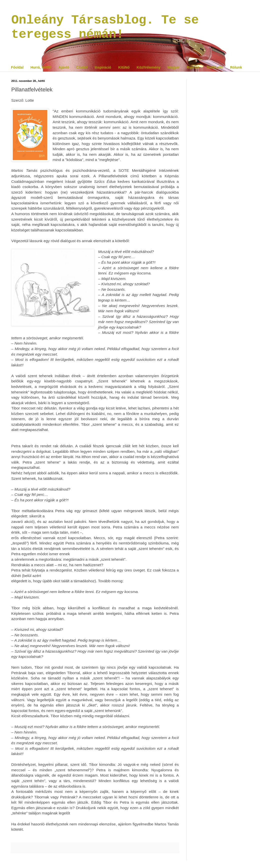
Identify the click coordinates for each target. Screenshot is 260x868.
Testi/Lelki (215, 67)
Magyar (173, 67)
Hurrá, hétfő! (41, 67)
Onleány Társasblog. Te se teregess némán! (105, 27)
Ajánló (64, 67)
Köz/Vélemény (149, 67)
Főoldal (17, 67)
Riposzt (193, 67)
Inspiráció (103, 67)
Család (82, 67)
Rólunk (236, 67)
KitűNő (124, 67)
